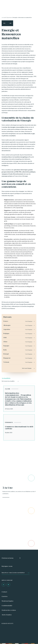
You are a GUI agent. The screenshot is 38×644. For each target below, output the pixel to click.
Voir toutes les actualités (8, 381)
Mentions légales (7, 601)
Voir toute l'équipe (27, 368)
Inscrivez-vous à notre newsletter (13, 573)
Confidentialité (7, 606)
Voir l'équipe (29, 321)
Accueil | (4, 18)
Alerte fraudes (7, 615)
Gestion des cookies (9, 610)
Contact (4, 592)
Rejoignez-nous (7, 566)
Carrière (5, 597)
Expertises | (10, 18)
